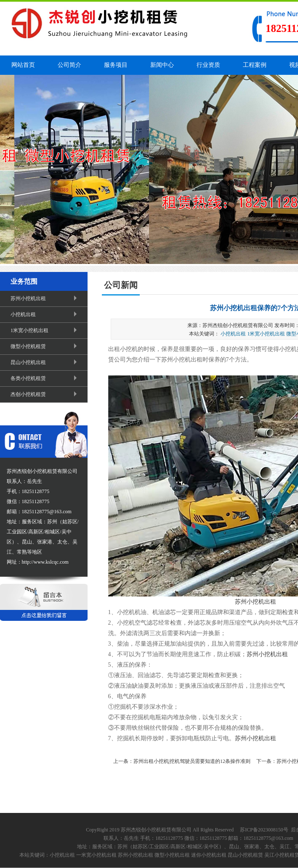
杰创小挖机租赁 (45, 394)
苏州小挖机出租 (45, 298)
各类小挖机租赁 (45, 378)
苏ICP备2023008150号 (264, 830)
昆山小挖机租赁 (245, 855)
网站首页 (23, 65)
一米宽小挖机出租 (96, 855)
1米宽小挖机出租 (45, 330)
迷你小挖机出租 (209, 855)
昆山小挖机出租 (45, 362)
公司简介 (69, 65)
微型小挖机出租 (172, 855)
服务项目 (116, 65)
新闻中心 (162, 65)
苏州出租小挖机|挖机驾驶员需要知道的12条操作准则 (192, 761)
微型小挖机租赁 (45, 346)
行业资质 (208, 65)
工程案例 (255, 65)
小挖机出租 (45, 314)
